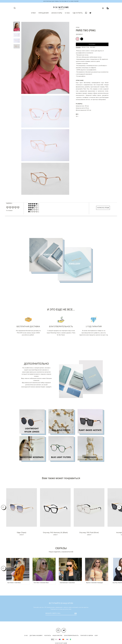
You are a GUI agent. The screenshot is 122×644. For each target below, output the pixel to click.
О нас (26, 636)
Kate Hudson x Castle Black (14, 583)
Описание (78, 47)
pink (77, 39)
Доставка (93, 47)
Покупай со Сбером (87, 636)
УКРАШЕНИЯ (43, 13)
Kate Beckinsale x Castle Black (67, 583)
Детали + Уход (85, 47)
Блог (96, 636)
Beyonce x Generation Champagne (95, 583)
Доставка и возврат (36, 636)
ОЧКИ (33, 13)
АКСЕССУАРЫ (57, 13)
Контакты (48, 636)
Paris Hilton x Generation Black (41, 583)
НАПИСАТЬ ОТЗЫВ (103, 208)
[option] (22, 507)
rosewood (82, 39)
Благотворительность (71, 636)
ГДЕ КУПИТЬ (78, 13)
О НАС (67, 13)
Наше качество (57, 636)
